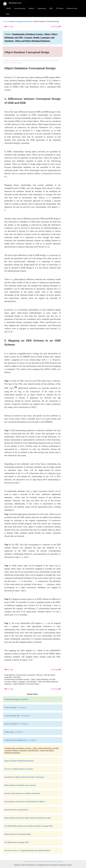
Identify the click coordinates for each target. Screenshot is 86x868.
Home (5, 22)
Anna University (20, 8)
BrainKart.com (15, 3)
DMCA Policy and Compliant (54, 861)
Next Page (56, 27)
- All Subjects (15, 708)
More (8, 14)
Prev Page (9, 27)
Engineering (42, 8)
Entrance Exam (72, 8)
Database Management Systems (21, 22)
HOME (8, 8)
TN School (60, 8)
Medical (31, 8)
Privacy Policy (28, 861)
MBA (51, 8)
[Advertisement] (75, 54)
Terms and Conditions (39, 861)
